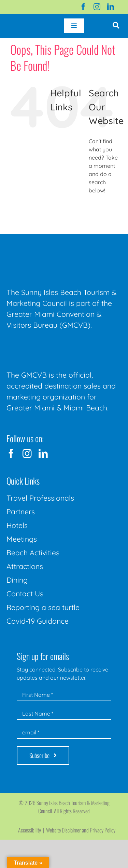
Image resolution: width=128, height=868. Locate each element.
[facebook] (83, 7)
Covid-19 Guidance (38, 621)
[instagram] (97, 7)
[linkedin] (111, 7)
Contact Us (25, 594)
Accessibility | (32, 830)
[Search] (96, 209)
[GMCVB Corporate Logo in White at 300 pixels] (58, 346)
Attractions (25, 566)
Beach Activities (33, 553)
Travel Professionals (40, 498)
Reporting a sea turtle (43, 607)
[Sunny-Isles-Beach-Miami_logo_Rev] (58, 246)
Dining (17, 580)
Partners (21, 512)
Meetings (22, 539)
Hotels (17, 525)
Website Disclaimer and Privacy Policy (81, 830)
